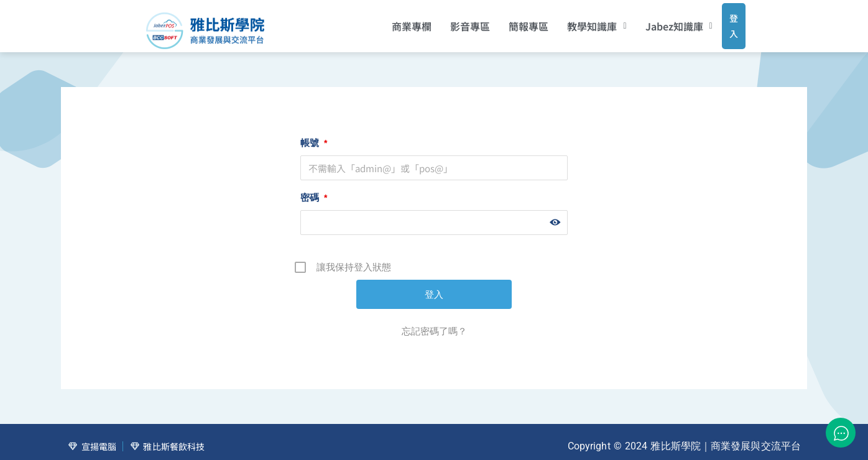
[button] (580, 22)
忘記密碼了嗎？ (434, 322)
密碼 (314, 189)
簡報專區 (512, 22)
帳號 (314, 134)
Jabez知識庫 (662, 22)
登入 (722, 21)
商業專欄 (395, 22)
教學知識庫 (580, 22)
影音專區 (454, 22)
